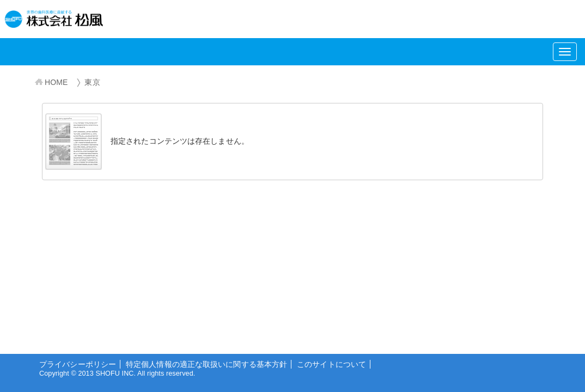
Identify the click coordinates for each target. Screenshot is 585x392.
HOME (56, 82)
